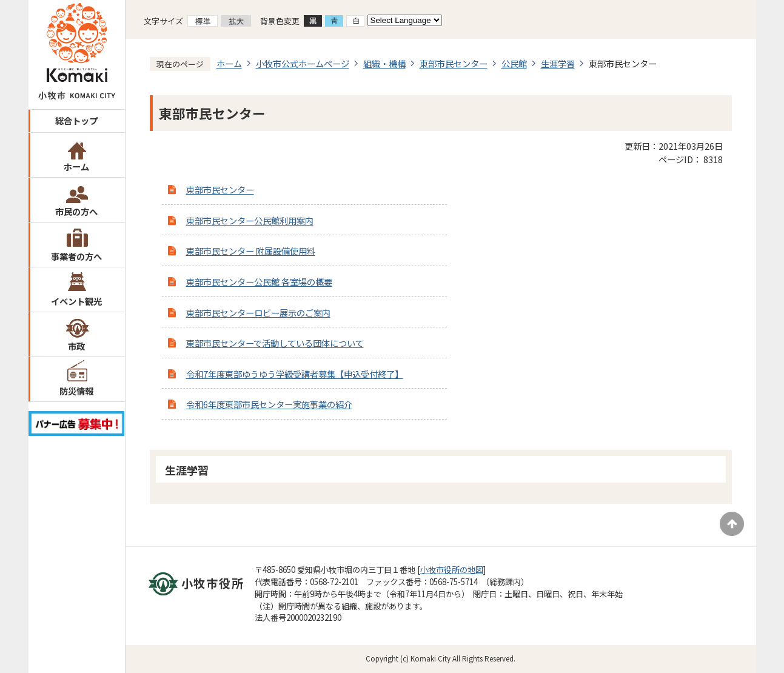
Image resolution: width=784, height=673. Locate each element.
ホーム (76, 166)
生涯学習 (558, 63)
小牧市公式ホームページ (303, 63)
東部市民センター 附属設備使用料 (251, 251)
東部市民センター (454, 63)
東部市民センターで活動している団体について (275, 343)
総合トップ (76, 120)
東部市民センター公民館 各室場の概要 (259, 282)
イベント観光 (76, 301)
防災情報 (76, 391)
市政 (76, 346)
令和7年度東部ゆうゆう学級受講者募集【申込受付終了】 (295, 374)
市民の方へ (76, 211)
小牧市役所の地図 (452, 570)
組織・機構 (384, 63)
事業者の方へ (76, 256)
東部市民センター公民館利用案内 (250, 220)
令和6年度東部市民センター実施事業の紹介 (269, 404)
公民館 (514, 63)
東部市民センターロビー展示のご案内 (258, 313)
